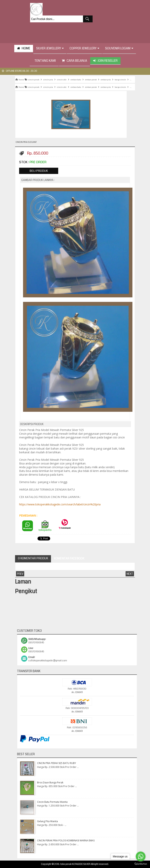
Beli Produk (39, 171)
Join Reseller (105, 61)
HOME (24, 48)
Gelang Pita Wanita (47, 821)
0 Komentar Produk (33, 558)
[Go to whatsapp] (141, 856)
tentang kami (44, 61)
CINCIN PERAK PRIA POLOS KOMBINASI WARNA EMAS (66, 840)
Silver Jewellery (50, 48)
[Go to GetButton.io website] (141, 864)
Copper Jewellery (84, 48)
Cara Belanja (74, 61)
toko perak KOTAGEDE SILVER (75, 864)
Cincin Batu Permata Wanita (52, 802)
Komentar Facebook (69, 558)
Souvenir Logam (119, 48)
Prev (20, 574)
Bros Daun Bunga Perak (50, 782)
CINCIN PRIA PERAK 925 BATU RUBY (57, 763)
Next (130, 574)
